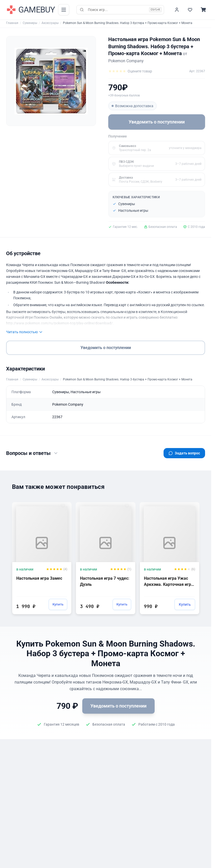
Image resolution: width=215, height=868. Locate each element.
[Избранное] (190, 10)
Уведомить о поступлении (157, 122)
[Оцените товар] (130, 71)
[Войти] (177, 10)
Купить (57, 604)
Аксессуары (50, 23)
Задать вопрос (184, 453)
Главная (12, 23)
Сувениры (30, 23)
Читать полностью (24, 332)
